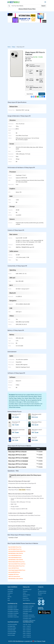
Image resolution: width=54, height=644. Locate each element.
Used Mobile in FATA (27, 619)
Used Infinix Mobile (12, 633)
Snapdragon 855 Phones (14, 574)
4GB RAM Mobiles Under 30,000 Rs (16, 579)
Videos (24, 593)
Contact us (25, 597)
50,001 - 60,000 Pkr (27, 628)
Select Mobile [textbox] (30, 94)
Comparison (10, 593)
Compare (42, 94)
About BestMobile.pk (27, 590)
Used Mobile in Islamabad (28, 606)
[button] (45, 2)
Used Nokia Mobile (11, 630)
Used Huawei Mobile (12, 632)
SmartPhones (10, 590)
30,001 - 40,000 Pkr (27, 632)
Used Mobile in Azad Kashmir (29, 617)
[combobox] (32, 94)
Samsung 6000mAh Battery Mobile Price (17, 551)
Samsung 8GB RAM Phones (14, 572)
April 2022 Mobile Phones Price (15, 549)
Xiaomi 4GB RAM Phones (14, 568)
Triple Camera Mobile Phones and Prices (17, 564)
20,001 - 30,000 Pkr (27, 633)
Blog (9, 599)
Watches (10, 597)
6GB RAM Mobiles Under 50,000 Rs (16, 560)
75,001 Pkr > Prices (27, 624)
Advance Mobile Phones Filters (27, 9)
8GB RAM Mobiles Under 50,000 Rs (16, 553)
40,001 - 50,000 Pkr (27, 630)
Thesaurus (25, 591)
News (9, 600)
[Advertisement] (27, 34)
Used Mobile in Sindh (27, 610)
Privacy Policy (26, 599)
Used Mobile (10, 591)
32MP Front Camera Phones (14, 577)
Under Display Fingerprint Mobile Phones (17, 570)
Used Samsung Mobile (12, 624)
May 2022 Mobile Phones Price (15, 547)
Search (43, 6)
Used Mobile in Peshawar (13, 611)
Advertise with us (26, 595)
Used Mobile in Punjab (27, 608)
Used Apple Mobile (11, 626)
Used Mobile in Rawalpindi (13, 610)
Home (9, 47)
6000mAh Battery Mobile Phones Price (16, 562)
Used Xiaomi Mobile (12, 628)
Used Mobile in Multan (12, 615)
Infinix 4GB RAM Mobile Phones (15, 558)
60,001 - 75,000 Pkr (27, 626)
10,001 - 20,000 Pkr (27, 635)
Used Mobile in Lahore (12, 608)
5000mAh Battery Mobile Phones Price (16, 566)
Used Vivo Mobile (11, 635)
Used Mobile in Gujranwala (13, 617)
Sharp (14, 47)
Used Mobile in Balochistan (29, 615)
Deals (9, 595)
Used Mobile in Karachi (12, 606)
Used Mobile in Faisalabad (13, 613)
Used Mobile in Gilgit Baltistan (29, 621)
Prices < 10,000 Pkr (27, 637)
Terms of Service (26, 600)
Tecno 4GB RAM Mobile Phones (15, 555)
